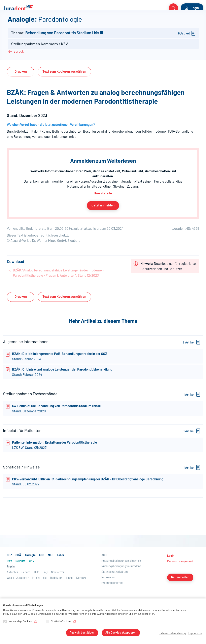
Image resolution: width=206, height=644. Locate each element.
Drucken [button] (21, 94)
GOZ (6, 22)
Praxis (127, 22)
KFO (44, 22)
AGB (104, 590)
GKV (109, 22)
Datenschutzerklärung (177, 634)
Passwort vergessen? (180, 596)
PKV (83, 22)
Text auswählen (64, 94)
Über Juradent (186, 22)
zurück (19, 74)
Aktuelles (148, 22)
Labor (66, 22)
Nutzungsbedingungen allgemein (121, 595)
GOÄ (17, 22)
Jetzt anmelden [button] (103, 228)
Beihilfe (96, 22)
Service (165, 22)
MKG (55, 22)
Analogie (31, 22)
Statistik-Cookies (58, 622)
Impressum (196, 634)
